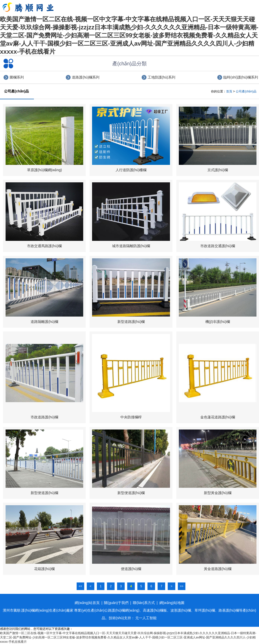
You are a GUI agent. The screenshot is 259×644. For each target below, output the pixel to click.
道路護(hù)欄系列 (86, 77)
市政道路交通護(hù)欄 (218, 246)
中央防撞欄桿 (131, 417)
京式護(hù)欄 (218, 170)
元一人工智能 (146, 618)
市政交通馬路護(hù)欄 (44, 246)
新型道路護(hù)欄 (131, 322)
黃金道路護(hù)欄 (218, 569)
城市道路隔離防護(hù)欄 (131, 246)
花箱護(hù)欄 (44, 569)
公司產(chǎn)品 (246, 91)
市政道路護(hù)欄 (44, 417)
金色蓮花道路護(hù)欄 (218, 417)
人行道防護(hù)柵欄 (131, 170)
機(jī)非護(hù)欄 (218, 322)
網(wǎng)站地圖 (172, 603)
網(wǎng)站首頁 (87, 603)
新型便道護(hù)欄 (44, 493)
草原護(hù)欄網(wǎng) (45, 170)
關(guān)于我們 (116, 603)
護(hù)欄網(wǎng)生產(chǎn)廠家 (47, 610)
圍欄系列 (17, 77)
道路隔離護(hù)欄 (44, 322)
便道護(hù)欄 (131, 569)
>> (182, 586)
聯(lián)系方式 (144, 603)
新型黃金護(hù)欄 (218, 493)
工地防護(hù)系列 (161, 77)
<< (80, 586)
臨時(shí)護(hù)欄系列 (241, 77)
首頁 (229, 91)
